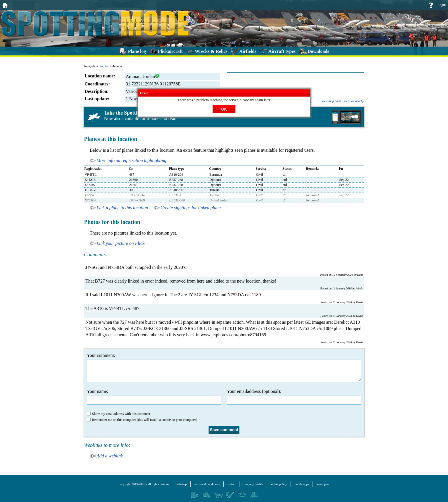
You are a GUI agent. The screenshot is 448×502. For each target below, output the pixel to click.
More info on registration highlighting (131, 160)
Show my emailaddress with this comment (119, 414)
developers (323, 484)
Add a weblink (110, 456)
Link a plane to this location (122, 208)
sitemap (182, 484)
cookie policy (279, 484)
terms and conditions (207, 484)
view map (328, 101)
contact (231, 484)
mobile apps (301, 484)
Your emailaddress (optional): (294, 397)
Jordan (104, 66)
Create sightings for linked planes (191, 208)
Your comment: (224, 367)
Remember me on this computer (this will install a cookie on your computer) (142, 420)
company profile (253, 484)
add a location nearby (350, 101)
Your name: (154, 397)
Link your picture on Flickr (121, 243)
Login (442, 5)
